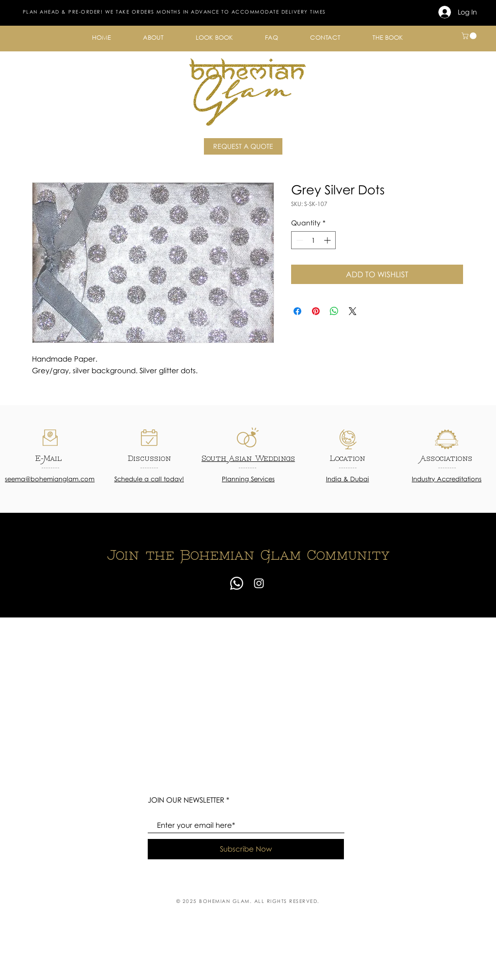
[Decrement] (299, 240)
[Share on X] (353, 311)
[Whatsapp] (237, 583)
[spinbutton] (313, 240)
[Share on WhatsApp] (334, 311)
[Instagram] (259, 583)
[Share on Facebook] (297, 311)
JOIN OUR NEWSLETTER (186, 800)
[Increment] (328, 240)
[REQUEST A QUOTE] (243, 146)
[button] (153, 38)
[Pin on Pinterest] (316, 311)
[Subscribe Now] (246, 849)
